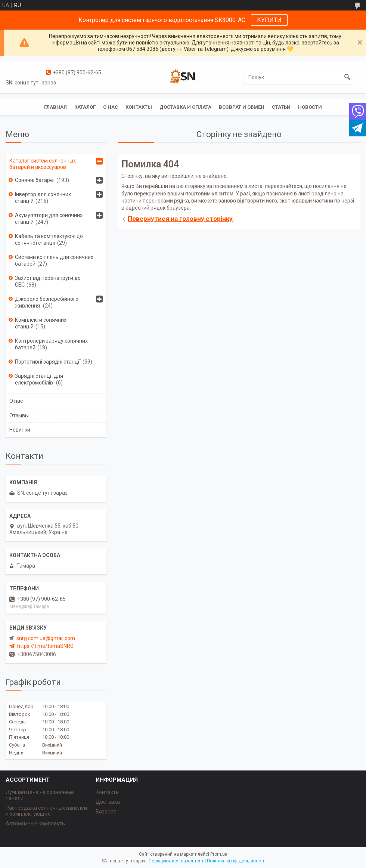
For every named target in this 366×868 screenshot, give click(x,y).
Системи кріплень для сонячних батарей (54, 260)
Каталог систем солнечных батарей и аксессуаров (43, 164)
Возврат (106, 812)
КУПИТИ (269, 20)
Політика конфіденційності (235, 861)
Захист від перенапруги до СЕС (48, 281)
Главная (55, 107)
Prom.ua (219, 854)
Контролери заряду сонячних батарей (51, 344)
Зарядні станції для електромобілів (39, 379)
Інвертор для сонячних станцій (43, 198)
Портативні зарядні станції (48, 362)
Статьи (281, 107)
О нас (111, 107)
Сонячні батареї (35, 180)
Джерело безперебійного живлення (47, 302)
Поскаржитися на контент (176, 861)
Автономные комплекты (36, 824)
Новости (310, 107)
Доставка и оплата (185, 107)
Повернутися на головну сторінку (180, 219)
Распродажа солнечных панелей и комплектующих (46, 811)
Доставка (108, 802)
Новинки (20, 430)
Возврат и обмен (242, 107)
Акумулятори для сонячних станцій (49, 219)
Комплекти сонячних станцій (41, 323)
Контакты (139, 107)
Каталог (85, 107)
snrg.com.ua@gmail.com (46, 638)
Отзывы (19, 416)
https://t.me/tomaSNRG (45, 646)
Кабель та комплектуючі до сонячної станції (49, 240)
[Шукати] (347, 77)
